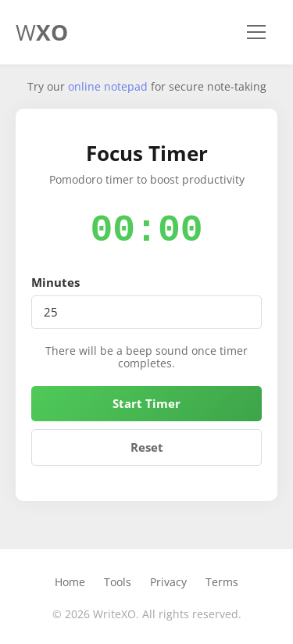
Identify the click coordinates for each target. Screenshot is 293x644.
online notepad (108, 86)
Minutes (55, 283)
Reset (147, 447)
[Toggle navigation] (256, 32)
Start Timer (146, 403)
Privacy (168, 582)
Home (70, 582)
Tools (118, 582)
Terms (222, 582)
